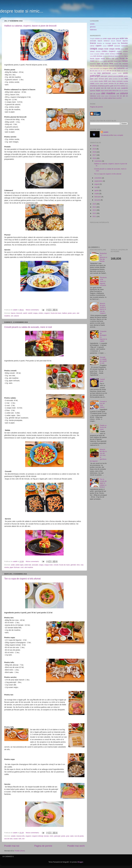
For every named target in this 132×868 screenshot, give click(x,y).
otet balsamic (119, 68)
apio (101, 39)
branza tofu (21, 836)
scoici (106, 83)
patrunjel (57, 836)
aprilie (97, 190)
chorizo (98, 51)
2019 (95, 149)
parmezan (106, 73)
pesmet (116, 76)
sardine (97, 84)
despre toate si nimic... (22, 11)
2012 (95, 213)
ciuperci (47, 313)
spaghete (124, 88)
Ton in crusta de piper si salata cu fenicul (103, 483)
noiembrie (98, 161)
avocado (35, 565)
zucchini (119, 98)
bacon (13, 313)
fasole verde (100, 59)
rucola (126, 81)
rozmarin (120, 81)
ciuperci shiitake (122, 51)
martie (97, 194)
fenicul (108, 59)
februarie (98, 197)
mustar (125, 66)
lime (78, 565)
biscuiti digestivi (122, 41)
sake (72, 836)
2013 (95, 210)
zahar (106, 98)
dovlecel (111, 56)
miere (100, 66)
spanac (93, 91)
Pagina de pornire (43, 846)
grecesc (93, 27)
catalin (106, 132)
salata (92, 83)
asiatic (13, 836)
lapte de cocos (103, 64)
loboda (116, 64)
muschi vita (119, 66)
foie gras (115, 59)
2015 (95, 204)
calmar (92, 46)
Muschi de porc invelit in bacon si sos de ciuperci (103, 308)
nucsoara (96, 68)
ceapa (35, 313)
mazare (125, 64)
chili (126, 49)
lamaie (46, 836)
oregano (106, 68)
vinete (96, 98)
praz (68, 836)
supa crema (104, 91)
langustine (93, 64)
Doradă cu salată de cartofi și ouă (103, 360)
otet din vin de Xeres (114, 71)
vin (118, 96)
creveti (56, 565)
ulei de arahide (123, 91)
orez (111, 68)
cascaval (117, 46)
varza (103, 96)
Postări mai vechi (76, 846)
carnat (105, 46)
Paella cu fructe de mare (103, 427)
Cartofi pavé (102, 380)
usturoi (16, 316)
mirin (51, 836)
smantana (94, 86)
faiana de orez (119, 56)
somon (123, 86)
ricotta (92, 81)
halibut (64, 313)
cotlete (102, 54)
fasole (92, 59)
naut (91, 68)
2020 (95, 146)
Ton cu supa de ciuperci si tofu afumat (22, 579)
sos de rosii (106, 88)
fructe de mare (56, 313)
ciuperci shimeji (38, 836)
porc (74, 313)
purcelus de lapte (118, 79)
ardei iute (28, 565)
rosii (22, 567)
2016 (95, 158)
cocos (92, 54)
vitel (103, 98)
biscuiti (113, 41)
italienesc (93, 30)
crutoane (125, 54)
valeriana (93, 96)
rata (126, 79)
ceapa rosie (48, 565)
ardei (13, 565)
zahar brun (112, 98)
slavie (126, 84)
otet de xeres (102, 71)
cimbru (41, 313)
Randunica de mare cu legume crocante (103, 281)
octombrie (98, 178)
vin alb (122, 96)
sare (102, 84)
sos (127, 86)
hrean (116, 61)
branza (93, 43)
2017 (95, 155)
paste (125, 73)
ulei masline (29, 567)
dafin (95, 56)
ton (23, 839)
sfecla (121, 83)
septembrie (99, 181)
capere (99, 46)
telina (114, 91)
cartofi (30, 313)
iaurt (120, 61)
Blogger (80, 862)
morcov (105, 66)
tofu (20, 839)
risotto (101, 81)
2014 (95, 207)
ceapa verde (115, 49)
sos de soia (8, 839)
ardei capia (20, 565)
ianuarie (98, 200)
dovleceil (105, 56)
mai (96, 187)
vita (100, 98)
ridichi (96, 81)
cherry (123, 49)
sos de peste (79, 836)
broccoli (19, 313)
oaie (101, 68)
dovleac (100, 56)
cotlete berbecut (110, 54)
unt (12, 316)
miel (96, 66)
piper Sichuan (15, 567)
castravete (124, 46)
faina (126, 56)
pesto (126, 76)
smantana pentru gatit (105, 86)
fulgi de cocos (99, 61)
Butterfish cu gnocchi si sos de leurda (103, 257)
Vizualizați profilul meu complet (112, 135)
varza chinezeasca (111, 96)
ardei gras (115, 38)
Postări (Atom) (20, 851)
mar (82, 565)
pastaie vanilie (117, 73)
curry (91, 56)
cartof (25, 313)
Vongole (92, 39)
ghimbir (73, 565)
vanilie (99, 96)
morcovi (112, 66)
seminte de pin (114, 84)
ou (95, 73)
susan (16, 839)
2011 (95, 216)
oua (99, 73)
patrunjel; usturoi (107, 76)
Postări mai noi (12, 846)
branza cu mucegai (104, 43)
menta (7, 567)
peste (70, 313)
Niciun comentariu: (33, 310)
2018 (95, 152)
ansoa (97, 38)
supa (98, 90)
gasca (105, 61)
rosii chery (112, 81)
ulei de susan (95, 94)
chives (92, 51)
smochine (117, 86)
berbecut (107, 41)
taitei (110, 91)
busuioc (124, 43)
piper (92, 79)
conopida (97, 54)
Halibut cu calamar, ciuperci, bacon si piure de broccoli (30, 26)
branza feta (116, 43)
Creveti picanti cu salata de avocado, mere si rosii (28, 327)
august (97, 184)
